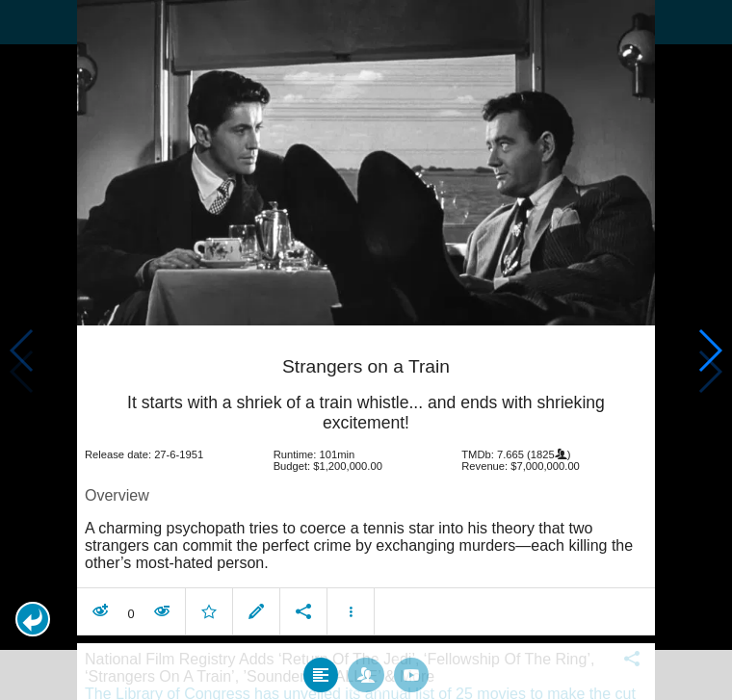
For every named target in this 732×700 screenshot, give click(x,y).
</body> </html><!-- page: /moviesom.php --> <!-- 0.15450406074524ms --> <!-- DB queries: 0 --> (366, 350)
